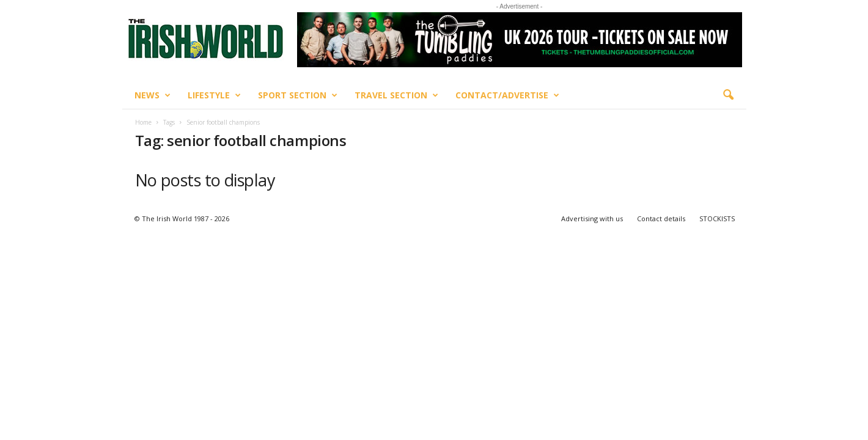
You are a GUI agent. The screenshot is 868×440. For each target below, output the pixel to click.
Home (143, 122)
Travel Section (396, 95)
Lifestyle (214, 95)
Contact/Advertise (507, 95)
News (153, 95)
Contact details (661, 218)
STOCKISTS (717, 218)
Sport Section (298, 95)
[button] (728, 95)
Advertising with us (592, 218)
